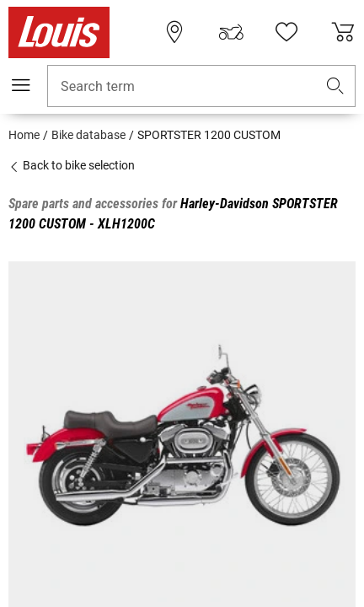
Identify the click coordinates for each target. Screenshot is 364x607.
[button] (335, 86)
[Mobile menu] (21, 85)
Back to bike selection (72, 165)
